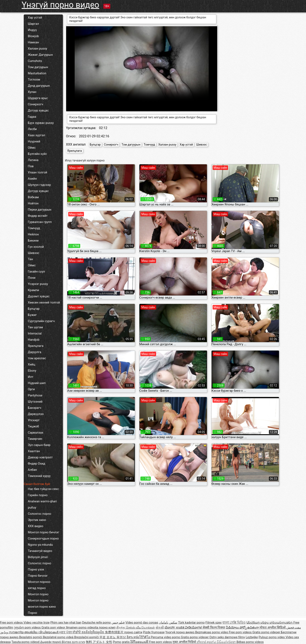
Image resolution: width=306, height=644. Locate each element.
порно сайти (133, 632)
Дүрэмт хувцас (39, 296)
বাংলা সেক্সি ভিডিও (234, 623)
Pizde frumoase (154, 632)
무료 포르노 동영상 (113, 637)
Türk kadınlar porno (191, 623)
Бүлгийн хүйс (37, 154)
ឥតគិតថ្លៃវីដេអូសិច (93, 632)
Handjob (34, 340)
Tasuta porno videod (26, 642)
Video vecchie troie (36, 623)
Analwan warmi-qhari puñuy (42, 504)
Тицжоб (33, 426)
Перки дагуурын (40, 210)
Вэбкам (33, 197)
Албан (32, 470)
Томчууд (34, 228)
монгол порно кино (42, 607)
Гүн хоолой (36, 247)
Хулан (32, 92)
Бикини (33, 241)
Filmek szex (213, 623)
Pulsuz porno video (272, 637)
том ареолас (37, 358)
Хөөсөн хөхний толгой (44, 302)
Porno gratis (122, 642)
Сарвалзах (36, 433)
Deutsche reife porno (96, 623)
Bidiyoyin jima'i (38, 557)
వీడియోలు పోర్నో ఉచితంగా (243, 627)
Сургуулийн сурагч (41, 321)
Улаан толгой (38, 172)
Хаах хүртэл (36, 135)
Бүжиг (32, 315)
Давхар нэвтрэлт (40, 457)
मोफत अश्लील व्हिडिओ (273, 627)
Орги (31, 389)
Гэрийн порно (38, 495)
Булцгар (34, 309)
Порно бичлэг (38, 576)
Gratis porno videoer (267, 632)
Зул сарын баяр (39, 445)
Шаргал (33, 24)
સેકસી (160, 627)
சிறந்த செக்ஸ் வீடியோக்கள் (136, 627)
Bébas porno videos (250, 642)
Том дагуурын (38, 67)
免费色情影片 (115, 632)
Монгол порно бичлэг (44, 532)
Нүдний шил (37, 383)
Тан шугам (35, 327)
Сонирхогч (35, 104)
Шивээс (34, 253)
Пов (31, 166)
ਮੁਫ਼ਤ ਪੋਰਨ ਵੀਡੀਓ (70, 632)
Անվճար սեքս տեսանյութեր (270, 623)
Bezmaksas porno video (212, 632)
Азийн (32, 179)
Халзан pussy (38, 49)
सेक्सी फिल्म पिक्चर (214, 627)
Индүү (32, 30)
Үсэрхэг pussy (38, 284)
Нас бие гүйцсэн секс (43, 489)
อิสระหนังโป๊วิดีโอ (139, 637)
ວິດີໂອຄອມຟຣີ (140, 642)
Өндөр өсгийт (38, 216)
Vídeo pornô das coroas (142, 623)
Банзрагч (35, 408)
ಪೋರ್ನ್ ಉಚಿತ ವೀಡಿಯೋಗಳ (184, 627)
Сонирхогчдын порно (43, 538)
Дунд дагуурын (39, 86)
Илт (31, 377)
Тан (30, 259)
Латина (33, 160)
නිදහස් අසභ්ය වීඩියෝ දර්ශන (217, 642)
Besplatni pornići (31, 637)
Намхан (33, 42)
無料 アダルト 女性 (99, 642)
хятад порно (37, 588)
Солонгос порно (39, 514)
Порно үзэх (36, 569)
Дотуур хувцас (38, 110)
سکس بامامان (168, 623)
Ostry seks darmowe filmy (227, 637)
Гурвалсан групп (40, 222)
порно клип (107, 627)
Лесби (32, 129)
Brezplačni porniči (87, 637)
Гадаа (32, 117)
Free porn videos (12, 623)
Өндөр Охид (36, 464)
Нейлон (33, 234)
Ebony (32, 371)
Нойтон (33, 203)
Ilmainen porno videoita (82, 627)
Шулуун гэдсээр (39, 185)
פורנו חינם (79, 642)
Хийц (32, 364)
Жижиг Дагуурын (40, 55)
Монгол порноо (39, 582)
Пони (32, 278)
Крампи (34, 290)
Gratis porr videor (54, 627)
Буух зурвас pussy (41, 123)
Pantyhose (35, 395)
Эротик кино (37, 520)
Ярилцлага (36, 346)
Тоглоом (34, 79)
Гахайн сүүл (36, 272)
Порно (32, 613)
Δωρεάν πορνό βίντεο (56, 642)
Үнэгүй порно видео (60, 5)
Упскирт (34, 420)
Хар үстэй (35, 18)
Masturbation (37, 73)
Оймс (32, 148)
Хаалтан (34, 451)
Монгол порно (38, 594)
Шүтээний (35, 402)
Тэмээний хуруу (39, 476)
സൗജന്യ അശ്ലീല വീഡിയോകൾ (34, 632)
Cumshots (35, 61)
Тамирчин (35, 439)
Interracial (35, 333)
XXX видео (36, 526)
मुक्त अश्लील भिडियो (185, 642)
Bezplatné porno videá (59, 637)
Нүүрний (34, 141)
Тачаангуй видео (40, 551)
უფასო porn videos (28, 627)
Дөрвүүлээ (36, 414)
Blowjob (33, 36)
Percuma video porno (166, 637)
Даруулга (35, 352)
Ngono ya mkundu (40, 545)
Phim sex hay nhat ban (66, 623)
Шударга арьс (38, 98)
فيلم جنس (118, 623)
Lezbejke (252, 637)
